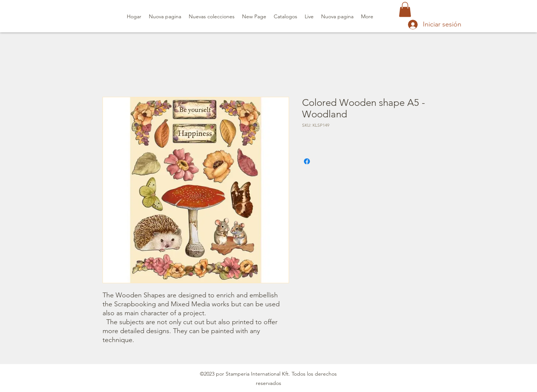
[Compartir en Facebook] (307, 161)
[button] (405, 10)
